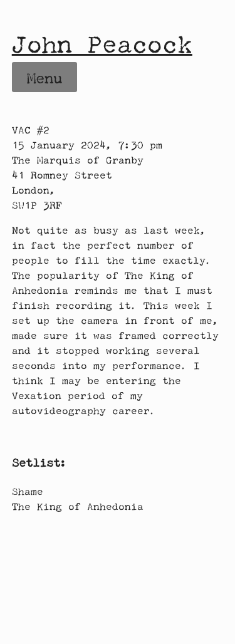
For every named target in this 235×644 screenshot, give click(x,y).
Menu (44, 78)
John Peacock (102, 44)
